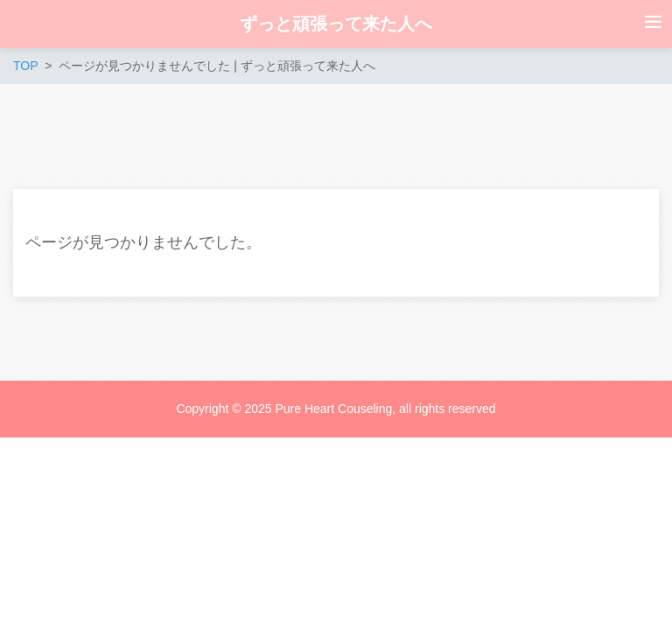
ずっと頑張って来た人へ (336, 24)
